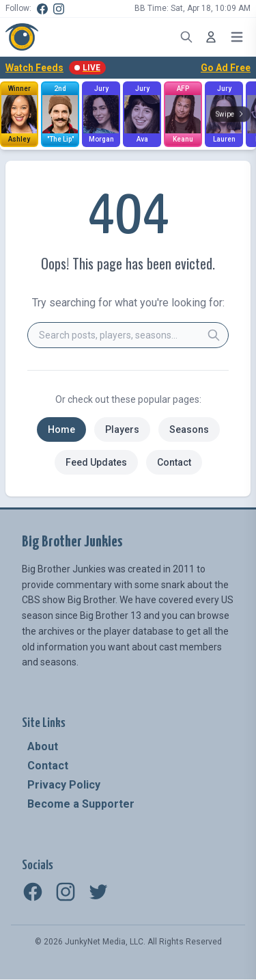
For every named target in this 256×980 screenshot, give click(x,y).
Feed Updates (96, 462)
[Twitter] (98, 892)
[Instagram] (59, 9)
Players (122, 429)
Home (61, 429)
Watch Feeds (56, 68)
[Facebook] (42, 9)
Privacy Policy (64, 785)
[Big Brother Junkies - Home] (22, 37)
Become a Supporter (81, 804)
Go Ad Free (226, 68)
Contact (174, 462)
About (43, 746)
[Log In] (211, 37)
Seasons (189, 429)
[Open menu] (237, 37)
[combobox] (128, 335)
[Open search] (186, 37)
